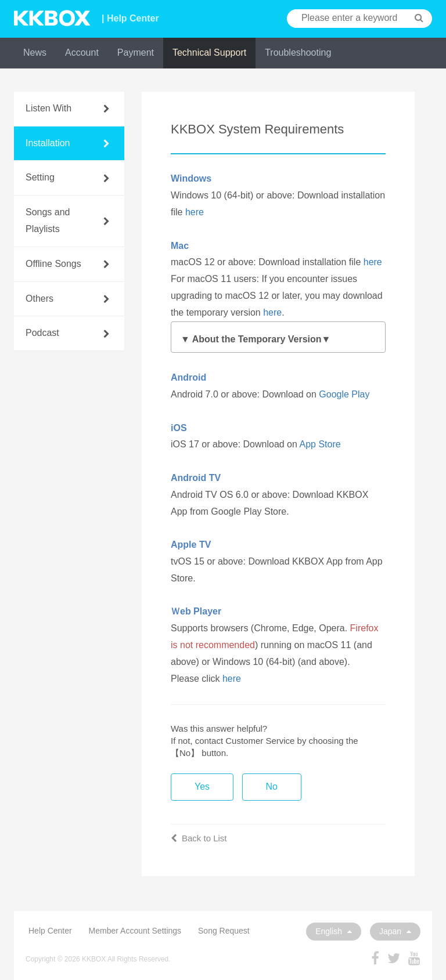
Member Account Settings (135, 931)
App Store (320, 444)
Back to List (199, 838)
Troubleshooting (298, 53)
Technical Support (209, 53)
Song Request (224, 931)
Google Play (344, 394)
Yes (202, 786)
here (195, 212)
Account (82, 53)
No (272, 786)
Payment (136, 53)
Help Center (50, 931)
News (35, 53)
